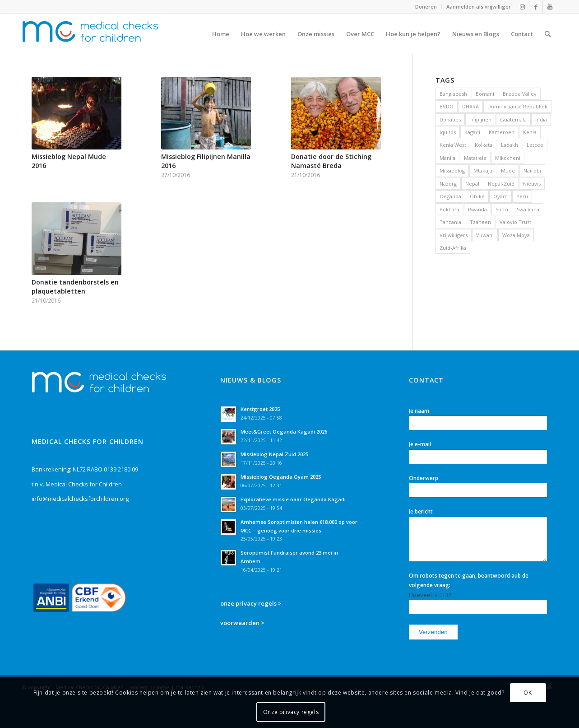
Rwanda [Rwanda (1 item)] (477, 209)
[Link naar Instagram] (522, 7)
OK (528, 693)
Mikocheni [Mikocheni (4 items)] (508, 158)
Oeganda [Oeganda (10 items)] (450, 196)
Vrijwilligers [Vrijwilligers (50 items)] (454, 235)
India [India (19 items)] (541, 119)
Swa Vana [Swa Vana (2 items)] (528, 209)
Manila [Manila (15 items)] (447, 158)
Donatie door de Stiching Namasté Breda (331, 161)
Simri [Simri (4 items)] (502, 209)
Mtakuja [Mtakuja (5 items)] (483, 170)
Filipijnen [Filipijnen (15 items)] (480, 119)
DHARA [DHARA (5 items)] (470, 106)
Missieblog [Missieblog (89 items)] (452, 170)
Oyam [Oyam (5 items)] (500, 196)
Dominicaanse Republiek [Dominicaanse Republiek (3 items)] (517, 106)
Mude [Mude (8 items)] (508, 170)
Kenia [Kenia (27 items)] (530, 132)
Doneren (426, 7)
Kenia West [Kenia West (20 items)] (453, 145)
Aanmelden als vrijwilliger (479, 7)
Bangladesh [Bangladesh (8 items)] (453, 94)
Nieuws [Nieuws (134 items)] (532, 184)
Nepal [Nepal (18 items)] (472, 184)
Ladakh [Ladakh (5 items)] (510, 145)
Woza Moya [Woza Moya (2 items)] (516, 235)
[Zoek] (548, 34)
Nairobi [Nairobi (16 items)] (532, 170)
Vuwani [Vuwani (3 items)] (485, 235)
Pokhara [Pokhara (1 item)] (449, 209)
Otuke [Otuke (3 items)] (477, 196)
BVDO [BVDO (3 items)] (447, 106)
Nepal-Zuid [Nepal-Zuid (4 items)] (501, 184)
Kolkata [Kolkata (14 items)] (484, 145)
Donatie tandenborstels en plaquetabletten (75, 287)
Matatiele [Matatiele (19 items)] (475, 158)
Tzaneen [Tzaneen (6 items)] (480, 222)
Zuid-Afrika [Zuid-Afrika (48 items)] (453, 248)
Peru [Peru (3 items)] (522, 196)
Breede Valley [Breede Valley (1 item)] (520, 94)
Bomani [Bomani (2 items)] (485, 94)
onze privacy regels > (251, 603)
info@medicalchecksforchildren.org (80, 499)
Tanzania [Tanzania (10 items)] (450, 222)
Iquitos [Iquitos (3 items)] (448, 132)
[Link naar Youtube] (550, 7)
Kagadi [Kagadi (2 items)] (472, 132)
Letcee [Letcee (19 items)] (535, 145)
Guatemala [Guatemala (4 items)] (513, 119)
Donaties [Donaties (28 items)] (450, 119)
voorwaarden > (242, 623)
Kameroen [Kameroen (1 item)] (502, 132)
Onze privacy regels (291, 712)
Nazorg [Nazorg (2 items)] (448, 184)
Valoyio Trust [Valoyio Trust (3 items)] (515, 222)
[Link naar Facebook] (536, 7)
